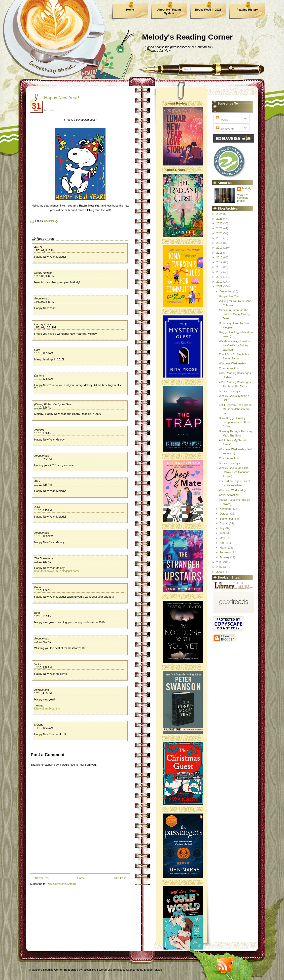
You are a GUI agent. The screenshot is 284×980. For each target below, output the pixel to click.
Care (37, 350)
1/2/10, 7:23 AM (43, 642)
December (226, 291)
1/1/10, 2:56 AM (43, 408)
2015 (220, 257)
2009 (220, 286)
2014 (220, 262)
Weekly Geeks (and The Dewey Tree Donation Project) (234, 472)
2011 (220, 277)
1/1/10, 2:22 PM (43, 459)
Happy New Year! (62, 98)
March (224, 548)
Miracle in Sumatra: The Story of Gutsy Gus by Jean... (234, 314)
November (226, 509)
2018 (220, 243)
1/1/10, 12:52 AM (44, 379)
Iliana (38, 587)
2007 (220, 567)
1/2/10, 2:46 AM (43, 590)
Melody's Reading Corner (187, 37)
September (227, 519)
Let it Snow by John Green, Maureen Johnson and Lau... (236, 409)
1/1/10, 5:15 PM (43, 510)
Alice (37, 481)
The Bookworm (44, 558)
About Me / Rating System (169, 11)
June (223, 533)
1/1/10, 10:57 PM (44, 536)
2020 (220, 233)
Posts (221, 120)
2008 (220, 562)
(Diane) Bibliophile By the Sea (53, 404)
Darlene (39, 376)
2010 (220, 282)
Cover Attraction (229, 368)
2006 (220, 572)
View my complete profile (243, 198)
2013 (220, 267)
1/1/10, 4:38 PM (43, 485)
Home (130, 10)
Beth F (38, 613)
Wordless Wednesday (232, 363)
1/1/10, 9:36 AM (43, 433)
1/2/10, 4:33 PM (43, 693)
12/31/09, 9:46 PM (44, 302)
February (225, 552)
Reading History (247, 10)
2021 (220, 228)
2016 (220, 253)
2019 (220, 238)
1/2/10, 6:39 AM (43, 616)
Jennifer (39, 430)
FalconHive (90, 970)
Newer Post (42, 878)
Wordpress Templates (112, 970)
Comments (225, 129)
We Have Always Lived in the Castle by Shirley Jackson (234, 345)
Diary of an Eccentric (47, 708)
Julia (37, 507)
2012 (220, 272)
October (225, 514)
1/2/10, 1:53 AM (43, 562)
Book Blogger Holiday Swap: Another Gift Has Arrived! (235, 422)
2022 (220, 223)
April (223, 543)
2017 (220, 248)
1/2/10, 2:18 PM (43, 668)
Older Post (119, 878)
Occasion (49, 221)
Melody (39, 725)
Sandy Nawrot (43, 273)
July (222, 528)
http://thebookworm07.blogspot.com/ (57, 571)
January (225, 557)
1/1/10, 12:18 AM (44, 353)
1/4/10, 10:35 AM (44, 728)
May (223, 538)
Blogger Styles (153, 970)
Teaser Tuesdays (229, 391)
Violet (38, 664)
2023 (220, 219)
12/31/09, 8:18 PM (44, 250)
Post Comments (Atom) (61, 884)
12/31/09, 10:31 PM (45, 328)
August (224, 523)
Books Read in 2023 (208, 10)
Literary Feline (43, 324)
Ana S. (38, 247)
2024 (220, 214)
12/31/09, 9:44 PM (44, 276)
